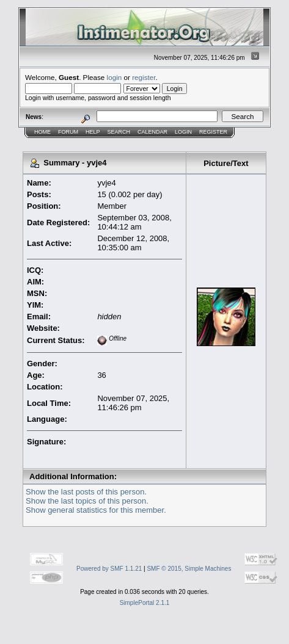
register (144, 77)
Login (183, 132)
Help (93, 132)
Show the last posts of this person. (86, 492)
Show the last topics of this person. (87, 501)
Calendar (152, 132)
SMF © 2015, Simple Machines (189, 569)
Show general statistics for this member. (96, 510)
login (115, 77)
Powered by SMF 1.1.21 (109, 569)
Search (119, 132)
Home (42, 132)
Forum (68, 132)
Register (213, 132)
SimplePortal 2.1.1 (145, 603)
